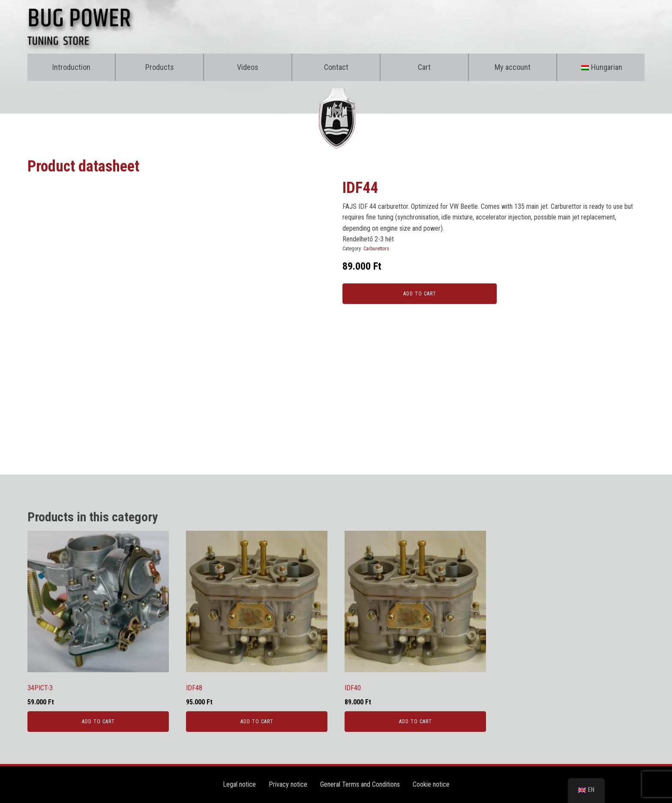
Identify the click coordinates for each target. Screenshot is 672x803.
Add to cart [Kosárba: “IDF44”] (420, 294)
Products (160, 67)
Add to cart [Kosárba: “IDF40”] (415, 722)
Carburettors (376, 249)
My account (513, 67)
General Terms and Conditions (360, 784)
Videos (248, 67)
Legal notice (239, 784)
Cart (424, 67)
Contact (336, 67)
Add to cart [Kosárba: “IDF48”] (257, 722)
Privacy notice (288, 784)
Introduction (71, 67)
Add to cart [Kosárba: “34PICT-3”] (98, 722)
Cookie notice (431, 784)
